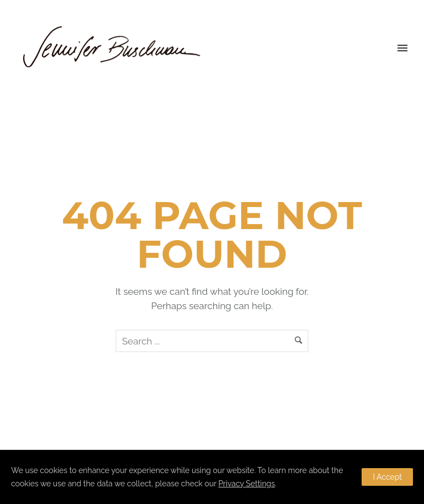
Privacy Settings (247, 484)
